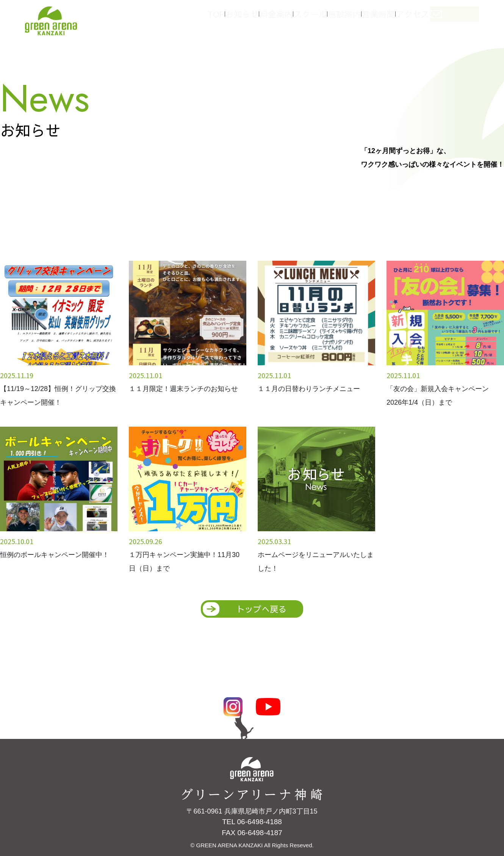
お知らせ (246, 18)
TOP (214, 18)
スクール (322, 18)
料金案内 (284, 18)
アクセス (436, 18)
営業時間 (398, 18)
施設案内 (360, 18)
